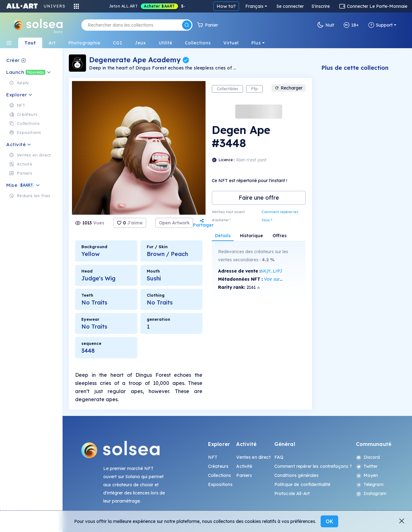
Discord (368, 457)
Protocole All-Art (292, 494)
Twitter (367, 466)
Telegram (370, 484)
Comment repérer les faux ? (280, 216)
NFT (213, 457)
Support (380, 25)
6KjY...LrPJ (272, 271)
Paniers (244, 475)
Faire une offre (259, 198)
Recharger (289, 88)
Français (254, 6)
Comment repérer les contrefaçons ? (313, 466)
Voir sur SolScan (281, 279)
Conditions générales (297, 475)
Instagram (371, 494)
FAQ (279, 457)
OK (329, 521)
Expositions (220, 484)
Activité (244, 466)
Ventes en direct (253, 457)
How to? (226, 6)
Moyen (367, 475)
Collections (220, 475)
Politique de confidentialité (303, 484)
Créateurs (218, 466)
